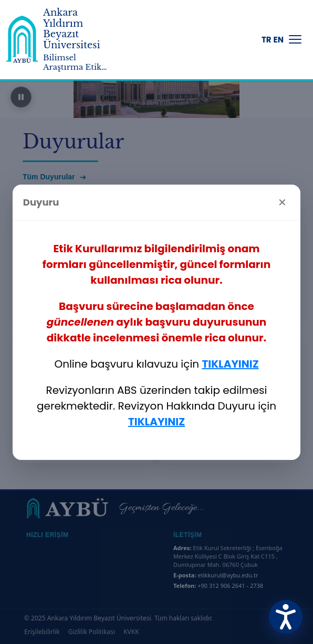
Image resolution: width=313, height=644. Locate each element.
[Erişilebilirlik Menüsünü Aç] (286, 617)
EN (279, 40)
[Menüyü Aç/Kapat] (295, 39)
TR (267, 40)
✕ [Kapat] (282, 202)
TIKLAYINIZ (230, 364)
